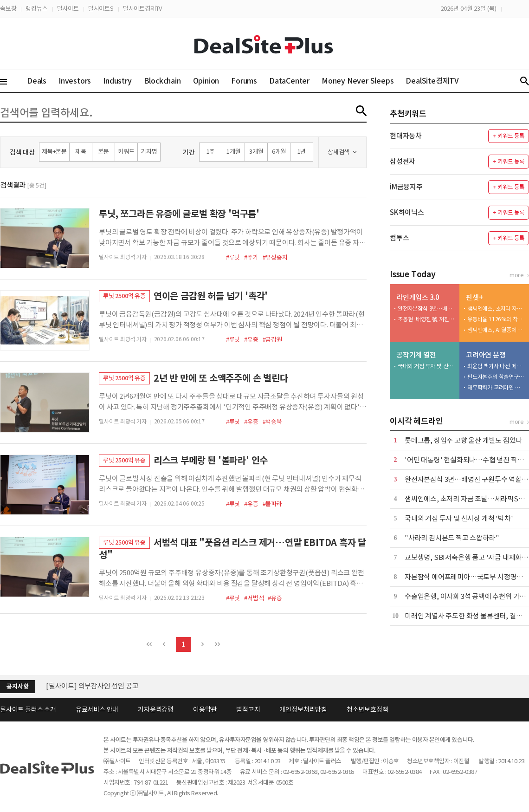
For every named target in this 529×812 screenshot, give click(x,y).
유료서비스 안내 (97, 709)
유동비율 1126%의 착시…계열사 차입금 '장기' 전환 (496, 319)
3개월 (256, 152)
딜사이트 (68, 9)
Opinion (206, 81)
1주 (211, 152)
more (517, 275)
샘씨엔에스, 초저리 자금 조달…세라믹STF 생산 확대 (496, 309)
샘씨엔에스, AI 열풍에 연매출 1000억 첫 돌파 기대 (496, 330)
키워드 (126, 152)
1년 (302, 152)
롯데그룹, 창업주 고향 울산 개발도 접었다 (463, 440)
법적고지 (248, 709)
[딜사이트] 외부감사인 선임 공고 (92, 686)
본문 (103, 152)
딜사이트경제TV (142, 9)
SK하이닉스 (407, 212)
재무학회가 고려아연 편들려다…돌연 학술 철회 (496, 387)
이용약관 (205, 709)
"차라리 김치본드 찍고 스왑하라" (452, 538)
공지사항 (17, 686)
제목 (81, 152)
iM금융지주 (406, 187)
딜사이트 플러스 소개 (28, 709)
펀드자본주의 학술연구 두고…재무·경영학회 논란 (496, 377)
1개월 (233, 152)
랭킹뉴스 (36, 9)
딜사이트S (101, 9)
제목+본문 (54, 152)
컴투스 (399, 238)
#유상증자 (275, 257)
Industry (117, 81)
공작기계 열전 (416, 355)
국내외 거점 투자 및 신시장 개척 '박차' (426, 366)
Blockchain (162, 81)
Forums (244, 81)
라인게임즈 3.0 (418, 297)
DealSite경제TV (438, 81)
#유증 (251, 340)
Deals (37, 81)
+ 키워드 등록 (508, 136)
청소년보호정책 (368, 709)
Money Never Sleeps (358, 81)
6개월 (279, 152)
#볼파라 (272, 504)
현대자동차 (406, 136)
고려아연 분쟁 (486, 355)
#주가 (251, 257)
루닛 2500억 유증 (124, 296)
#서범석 (254, 598)
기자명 (149, 152)
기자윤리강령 (156, 709)
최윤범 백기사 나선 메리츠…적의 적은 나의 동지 (496, 366)
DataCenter (289, 81)
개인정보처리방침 (303, 709)
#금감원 (272, 340)
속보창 (8, 9)
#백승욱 (272, 422)
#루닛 (233, 257)
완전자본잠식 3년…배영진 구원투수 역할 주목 (426, 309)
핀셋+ (474, 297)
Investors (75, 81)
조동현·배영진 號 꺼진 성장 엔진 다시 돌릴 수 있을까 (426, 319)
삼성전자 (403, 161)
